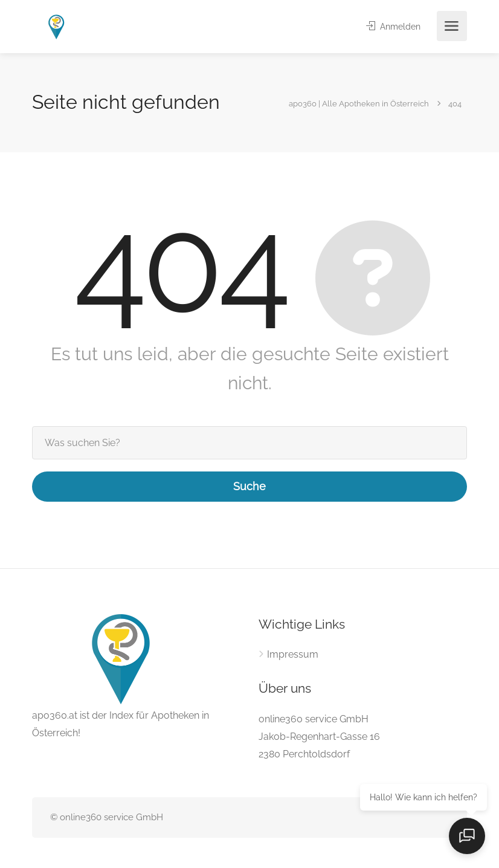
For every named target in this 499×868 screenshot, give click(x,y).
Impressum (293, 654)
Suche (249, 486)
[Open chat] (469, 838)
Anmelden (391, 26)
